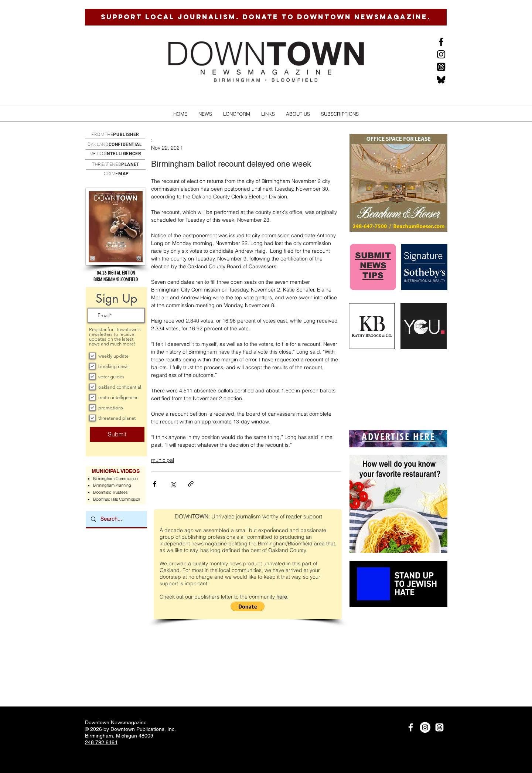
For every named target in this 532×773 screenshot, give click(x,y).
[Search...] (116, 519)
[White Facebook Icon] (411, 727)
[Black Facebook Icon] (441, 42)
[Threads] (441, 67)
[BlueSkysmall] (441, 79)
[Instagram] (441, 54)
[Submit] (117, 434)
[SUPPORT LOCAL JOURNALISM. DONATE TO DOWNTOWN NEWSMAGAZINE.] (266, 17)
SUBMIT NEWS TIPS (373, 265)
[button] (205, 114)
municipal (163, 460)
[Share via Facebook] (155, 484)
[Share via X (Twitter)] (173, 484)
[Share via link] (191, 484)
